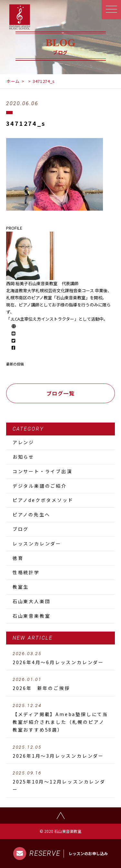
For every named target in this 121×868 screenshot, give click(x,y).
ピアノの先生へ (31, 514)
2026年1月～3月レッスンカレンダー (61, 752)
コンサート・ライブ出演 (42, 471)
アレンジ (23, 442)
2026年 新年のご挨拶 (61, 684)
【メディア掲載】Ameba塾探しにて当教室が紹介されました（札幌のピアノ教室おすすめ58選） (61, 718)
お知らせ (23, 457)
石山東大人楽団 (32, 601)
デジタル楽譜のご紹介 (40, 486)
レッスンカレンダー (37, 544)
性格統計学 (26, 572)
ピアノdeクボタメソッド (43, 500)
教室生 (21, 587)
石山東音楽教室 (32, 616)
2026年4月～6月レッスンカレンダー (61, 658)
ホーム (13, 81)
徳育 (18, 558)
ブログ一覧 (61, 393)
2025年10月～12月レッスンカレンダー (61, 782)
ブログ (21, 529)
